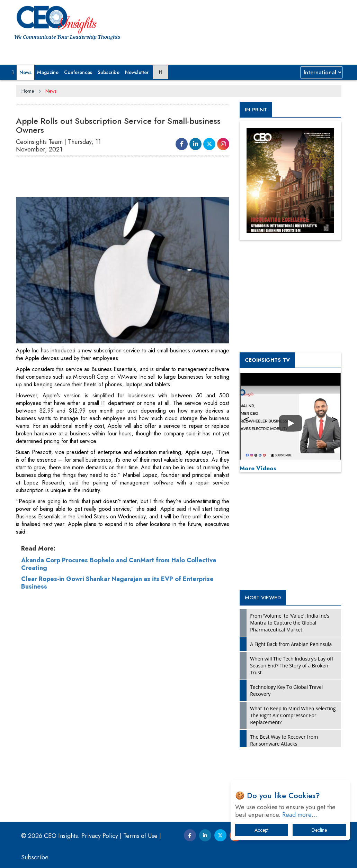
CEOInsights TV (267, 360)
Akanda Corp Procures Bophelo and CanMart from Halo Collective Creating (119, 564)
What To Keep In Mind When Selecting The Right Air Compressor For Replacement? (293, 715)
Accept (261, 830)
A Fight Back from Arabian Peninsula (291, 644)
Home (28, 91)
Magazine (48, 72)
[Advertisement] (142, 180)
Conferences (78, 72)
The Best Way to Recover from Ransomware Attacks (284, 740)
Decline (319, 830)
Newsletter (137, 72)
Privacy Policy (100, 836)
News (25, 72)
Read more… (300, 815)
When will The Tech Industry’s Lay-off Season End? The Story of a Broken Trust (292, 666)
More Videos (258, 468)
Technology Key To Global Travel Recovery (286, 690)
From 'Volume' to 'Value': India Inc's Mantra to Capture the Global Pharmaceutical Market (290, 623)
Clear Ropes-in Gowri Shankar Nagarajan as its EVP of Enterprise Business (117, 583)
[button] (13, 72)
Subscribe (109, 72)
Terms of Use (140, 836)
